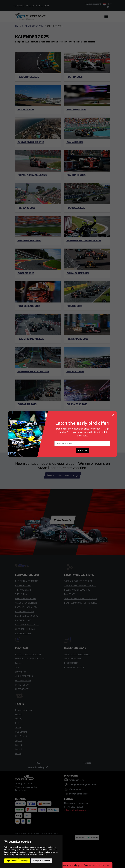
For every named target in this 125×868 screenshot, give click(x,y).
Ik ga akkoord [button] (12, 861)
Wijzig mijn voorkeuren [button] (42, 861)
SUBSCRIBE (82, 450)
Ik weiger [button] (25, 861)
